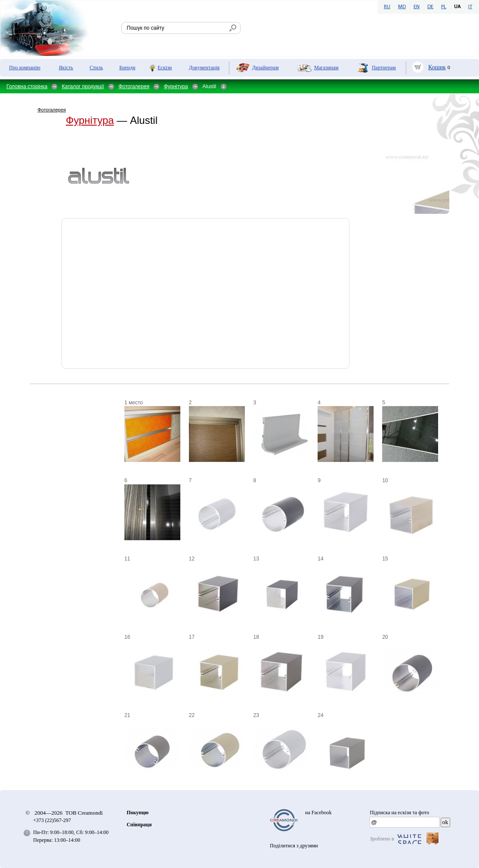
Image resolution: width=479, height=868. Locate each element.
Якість (66, 68)
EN (417, 7)
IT (470, 7)
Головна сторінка (27, 86)
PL (444, 7)
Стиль (96, 68)
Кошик (437, 67)
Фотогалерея (134, 86)
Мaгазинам (326, 68)
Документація (204, 68)
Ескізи (165, 68)
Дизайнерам (266, 68)
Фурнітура (176, 86)
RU (387, 7)
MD (402, 7)
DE (430, 7)
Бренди (127, 68)
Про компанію (25, 68)
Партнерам (384, 68)
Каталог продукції (83, 86)
